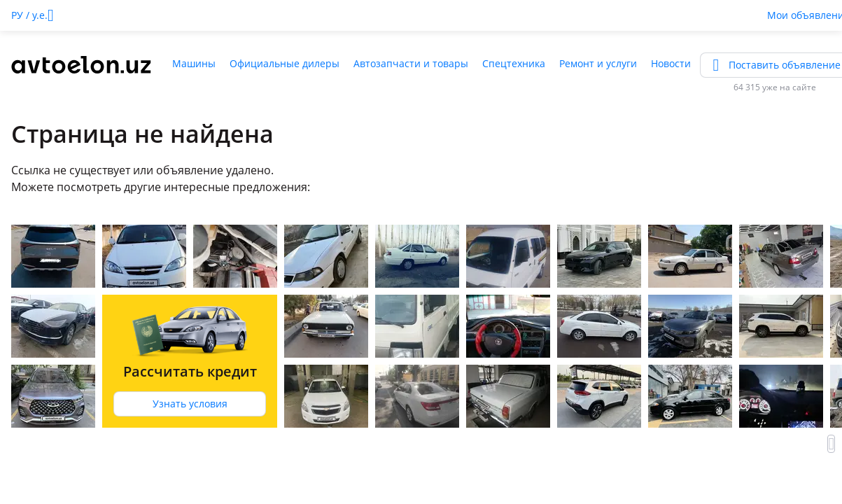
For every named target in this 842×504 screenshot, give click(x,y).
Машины (194, 63)
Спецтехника (514, 63)
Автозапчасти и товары (411, 63)
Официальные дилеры (285, 63)
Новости (671, 63)
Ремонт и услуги (598, 63)
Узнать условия (190, 404)
